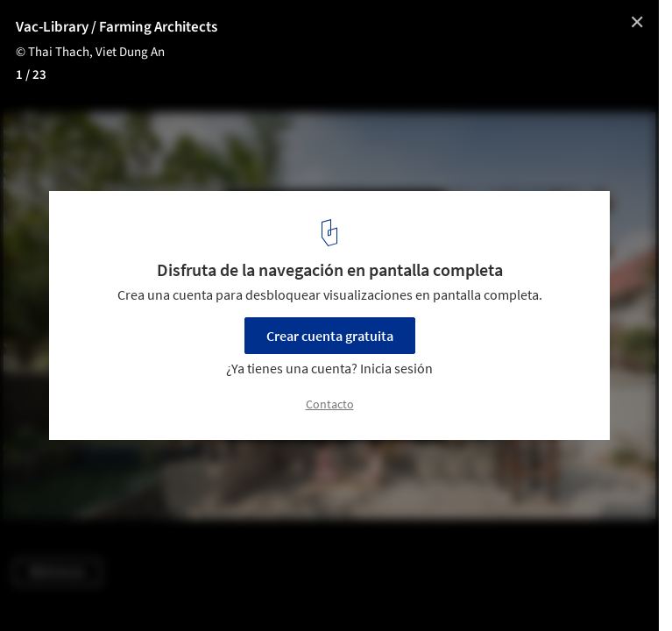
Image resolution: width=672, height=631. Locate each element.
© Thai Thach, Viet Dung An (90, 52)
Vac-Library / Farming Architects (117, 27)
